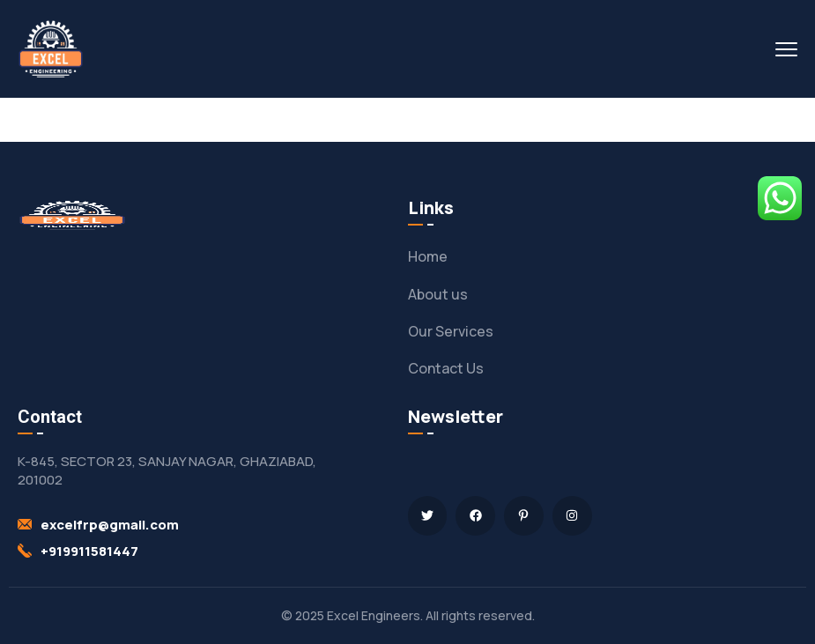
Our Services (451, 331)
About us (438, 294)
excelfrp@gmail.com (110, 525)
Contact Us (446, 368)
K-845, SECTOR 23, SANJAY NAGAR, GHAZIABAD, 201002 (167, 470)
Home (428, 256)
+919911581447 (89, 551)
